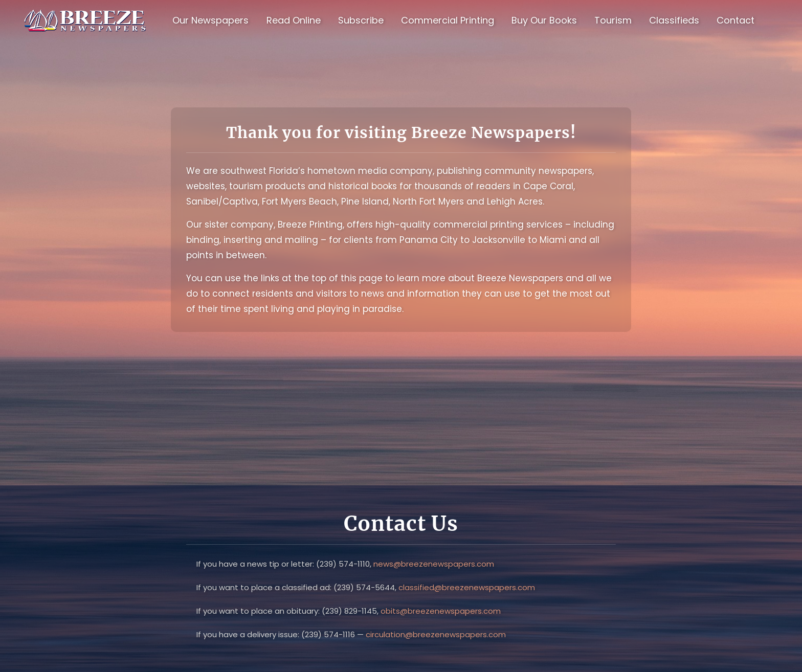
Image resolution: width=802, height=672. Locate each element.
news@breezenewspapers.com (434, 564)
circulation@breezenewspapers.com (436, 634)
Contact (736, 20)
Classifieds (674, 20)
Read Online (294, 20)
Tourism (613, 20)
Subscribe (361, 20)
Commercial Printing (448, 20)
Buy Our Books (544, 20)
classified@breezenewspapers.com (467, 587)
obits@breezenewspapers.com (441, 611)
